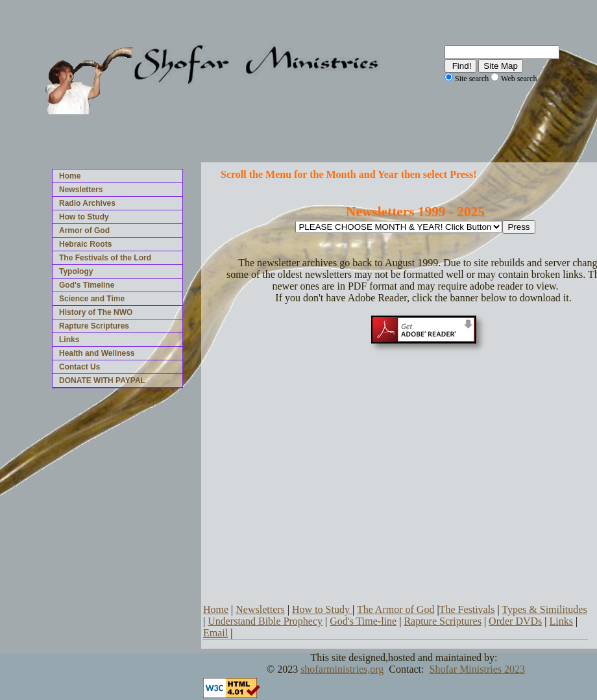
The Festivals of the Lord (105, 258)
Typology (76, 271)
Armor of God (84, 231)
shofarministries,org (342, 669)
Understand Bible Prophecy (265, 621)
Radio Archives (87, 203)
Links (69, 340)
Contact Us (79, 367)
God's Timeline (87, 285)
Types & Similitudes (544, 609)
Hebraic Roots (85, 244)
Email (215, 633)
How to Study (84, 217)
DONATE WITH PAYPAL (102, 381)
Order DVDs (515, 621)
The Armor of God (396, 609)
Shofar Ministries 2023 (477, 669)
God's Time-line (363, 621)
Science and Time (92, 299)
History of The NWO (96, 312)
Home (70, 176)
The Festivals (467, 609)
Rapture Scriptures (94, 326)
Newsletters (81, 190)
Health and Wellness (97, 353)
